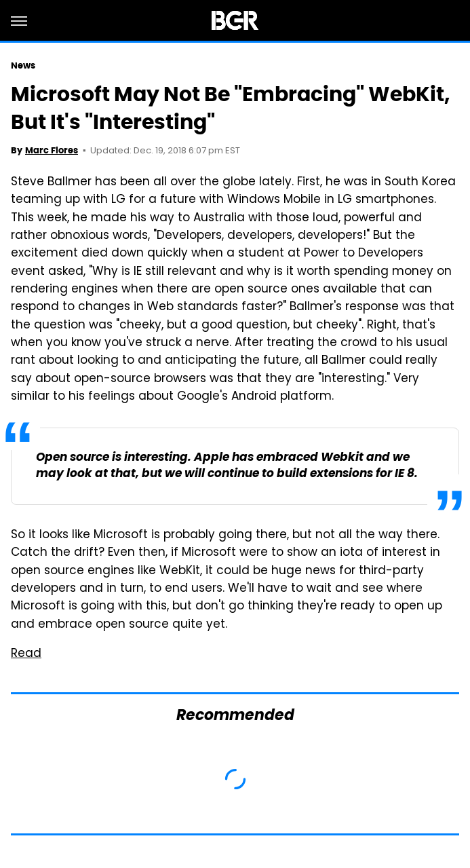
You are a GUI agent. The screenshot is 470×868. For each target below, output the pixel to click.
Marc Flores (52, 150)
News (23, 65)
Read (26, 654)
